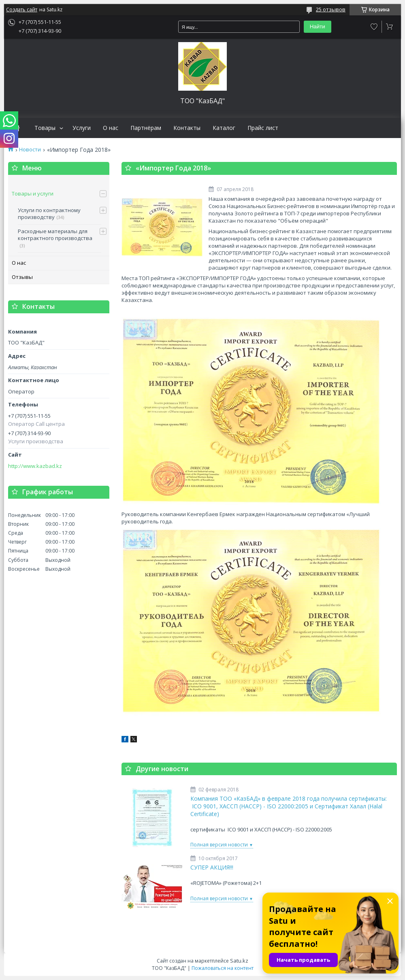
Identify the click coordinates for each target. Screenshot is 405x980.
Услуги (82, 128)
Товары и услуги (33, 193)
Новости (30, 150)
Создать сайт (22, 10)
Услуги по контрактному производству (49, 214)
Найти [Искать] (318, 27)
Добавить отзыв (374, 27)
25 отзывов (331, 9)
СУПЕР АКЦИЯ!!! (212, 867)
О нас (111, 128)
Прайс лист (263, 128)
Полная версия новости (219, 845)
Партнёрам (146, 128)
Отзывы (22, 277)
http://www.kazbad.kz (35, 466)
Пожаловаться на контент (223, 968)
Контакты (187, 128)
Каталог (224, 128)
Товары (45, 128)
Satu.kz (239, 961)
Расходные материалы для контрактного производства (55, 235)
